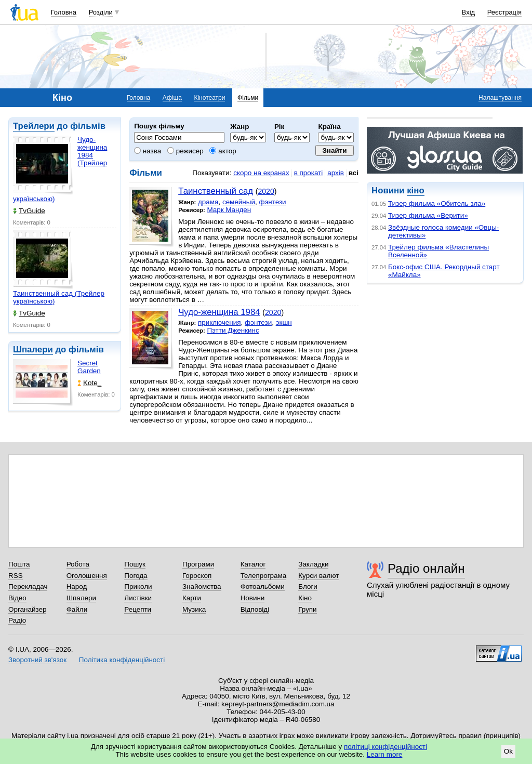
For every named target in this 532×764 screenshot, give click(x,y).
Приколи (138, 587)
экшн (284, 322)
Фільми (248, 98)
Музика (194, 609)
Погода (136, 576)
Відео (17, 598)
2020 (266, 191)
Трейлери (34, 126)
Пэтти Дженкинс (233, 330)
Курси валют (318, 576)
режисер (185, 151)
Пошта (19, 564)
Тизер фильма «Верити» (428, 215)
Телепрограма (264, 576)
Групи (307, 609)
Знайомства (202, 587)
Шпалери (33, 350)
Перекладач (28, 587)
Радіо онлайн (426, 568)
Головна (64, 12)
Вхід (469, 12)
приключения (220, 322)
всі (354, 173)
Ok (508, 751)
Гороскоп (197, 576)
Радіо (17, 620)
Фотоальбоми (263, 587)
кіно (415, 190)
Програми (198, 564)
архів (336, 173)
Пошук (135, 564)
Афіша (172, 98)
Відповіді (255, 609)
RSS (16, 576)
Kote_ (89, 383)
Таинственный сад (216, 191)
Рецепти (138, 609)
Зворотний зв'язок (37, 660)
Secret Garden (89, 367)
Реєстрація (504, 12)
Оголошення (87, 576)
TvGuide (29, 211)
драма (208, 202)
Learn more (385, 754)
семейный (239, 202)
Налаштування (500, 98)
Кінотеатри (209, 98)
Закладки (313, 564)
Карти (192, 598)
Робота (78, 564)
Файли (77, 609)
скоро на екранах (261, 173)
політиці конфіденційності (385, 747)
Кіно (305, 598)
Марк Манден (229, 210)
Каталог (253, 564)
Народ (77, 587)
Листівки (138, 598)
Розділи (101, 12)
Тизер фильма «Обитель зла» (437, 203)
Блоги (308, 587)
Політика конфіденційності (122, 660)
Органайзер (27, 609)
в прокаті (309, 173)
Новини (253, 598)
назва (148, 151)
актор (223, 151)
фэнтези (272, 202)
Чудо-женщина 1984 (219, 312)
